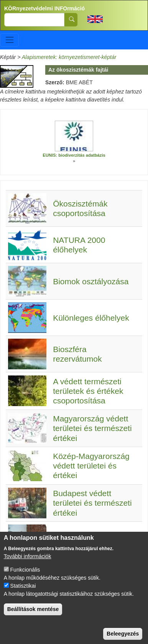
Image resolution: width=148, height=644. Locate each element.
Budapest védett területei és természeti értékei (92, 503)
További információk (28, 562)
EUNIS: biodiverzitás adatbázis (74, 155)
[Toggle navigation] (9, 40)
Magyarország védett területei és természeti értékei (92, 428)
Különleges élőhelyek (91, 318)
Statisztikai (23, 592)
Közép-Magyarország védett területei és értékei (91, 466)
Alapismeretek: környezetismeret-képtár (69, 57)
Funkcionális (25, 576)
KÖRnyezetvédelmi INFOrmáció (44, 8)
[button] (74, 136)
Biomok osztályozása (91, 281)
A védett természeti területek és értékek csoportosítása (88, 391)
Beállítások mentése (33, 615)
